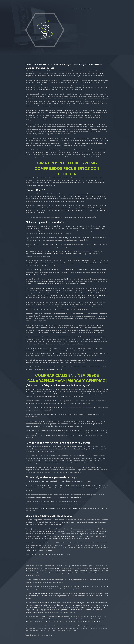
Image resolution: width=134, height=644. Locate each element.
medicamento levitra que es (79, 559)
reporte (59, 548)
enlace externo (83, 251)
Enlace (28, 456)
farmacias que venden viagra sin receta (39, 559)
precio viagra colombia (61, 559)
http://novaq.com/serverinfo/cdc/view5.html (78, 408)
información (55, 497)
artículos (59, 534)
